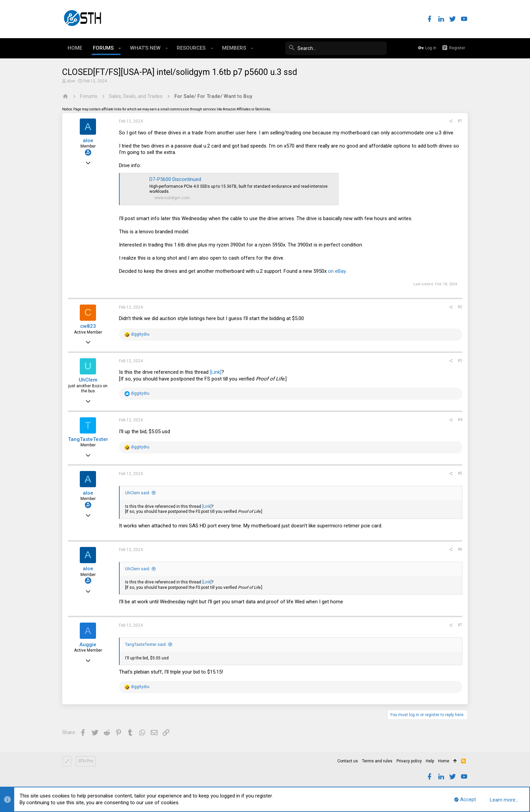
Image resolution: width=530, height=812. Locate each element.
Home (444, 761)
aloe (71, 81)
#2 (460, 307)
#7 (460, 625)
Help (430, 761)
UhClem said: (138, 493)
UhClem (88, 380)
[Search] (336, 48)
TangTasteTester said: (146, 645)
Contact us (348, 761)
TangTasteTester (88, 439)
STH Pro (86, 761)
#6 (460, 549)
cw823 (88, 326)
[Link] (216, 372)
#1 (460, 121)
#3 (460, 361)
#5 (460, 473)
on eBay (337, 271)
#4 (460, 420)
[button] (120, 48)
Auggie (88, 645)
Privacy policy (409, 761)
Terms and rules (377, 761)
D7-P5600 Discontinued (175, 179)
